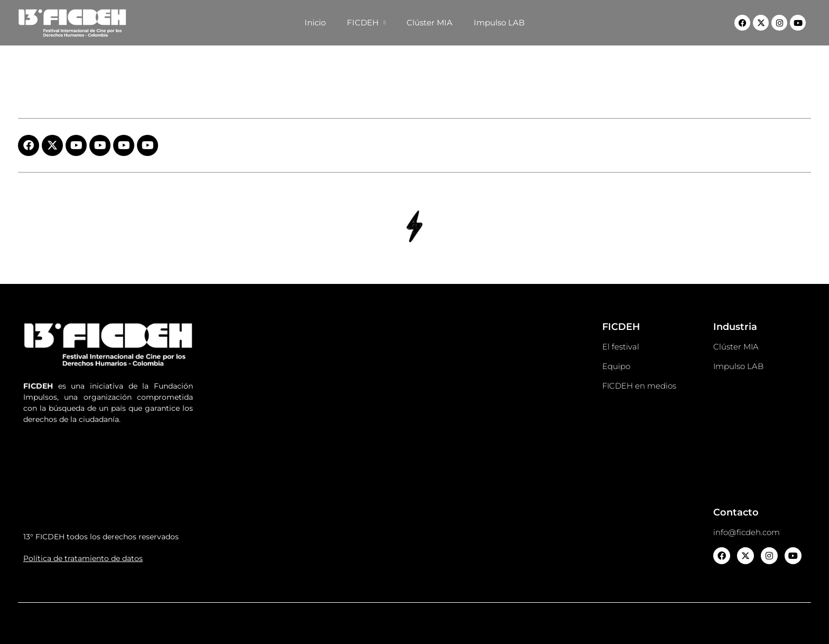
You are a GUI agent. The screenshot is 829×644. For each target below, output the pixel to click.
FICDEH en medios (639, 386)
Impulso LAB (499, 22)
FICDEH (366, 23)
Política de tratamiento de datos (83, 558)
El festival (621, 347)
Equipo (616, 366)
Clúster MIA (430, 22)
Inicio (315, 22)
